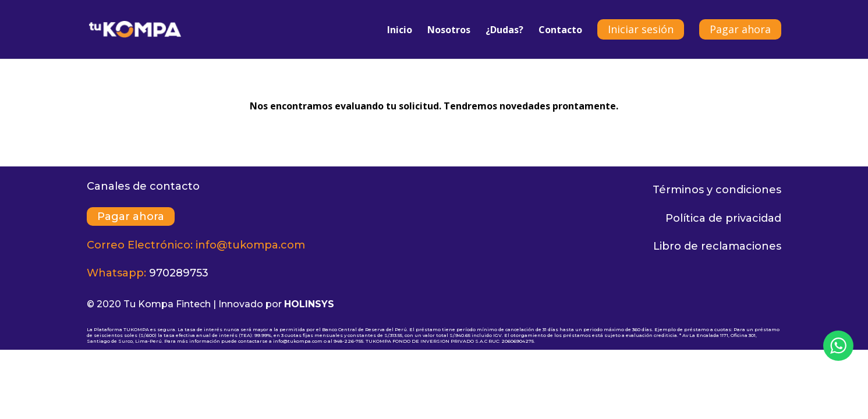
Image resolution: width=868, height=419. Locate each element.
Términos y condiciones (717, 190)
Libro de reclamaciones (717, 246)
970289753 (179, 273)
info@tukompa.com (250, 245)
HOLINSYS (309, 304)
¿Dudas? (504, 31)
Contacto (560, 31)
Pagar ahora (740, 29)
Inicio (400, 31)
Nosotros (449, 31)
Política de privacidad (723, 218)
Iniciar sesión (641, 29)
